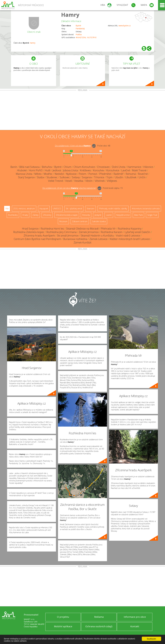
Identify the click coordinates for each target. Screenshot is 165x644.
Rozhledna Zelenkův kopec (29, 232)
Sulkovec (65, 177)
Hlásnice (148, 167)
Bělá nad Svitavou (30, 167)
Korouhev (99, 170)
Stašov (41, 177)
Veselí (69, 181)
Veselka (79, 181)
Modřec (48, 174)
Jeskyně (98, 215)
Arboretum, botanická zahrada (146, 209)
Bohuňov (47, 167)
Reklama (99, 617)
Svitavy (76, 177)
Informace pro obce (135, 617)
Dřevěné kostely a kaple (67, 215)
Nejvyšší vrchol (123, 215)
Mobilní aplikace (63, 626)
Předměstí (105, 174)
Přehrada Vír (108, 229)
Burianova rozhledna (75, 239)
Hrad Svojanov (30, 229)
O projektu (63, 617)
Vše (7, 209)
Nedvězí (59, 174)
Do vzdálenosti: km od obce (73, 146)
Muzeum (63, 221)
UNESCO (57, 209)
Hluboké (22, 170)
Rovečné (143, 174)
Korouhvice (113, 170)
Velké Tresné (56, 181)
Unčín (142, 177)
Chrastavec (103, 167)
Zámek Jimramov (89, 232)
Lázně (109, 215)
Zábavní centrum (80, 221)
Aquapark (44, 209)
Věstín (89, 181)
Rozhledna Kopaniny (130, 229)
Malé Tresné (139, 170)
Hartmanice (134, 167)
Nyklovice (71, 174)
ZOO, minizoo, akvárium (24, 209)
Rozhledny (13, 215)
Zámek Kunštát (82, 242)
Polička (79, 34)
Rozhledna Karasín (112, 232)
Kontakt (135, 626)
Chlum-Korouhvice (84, 167)
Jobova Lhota (70, 170)
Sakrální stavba (99, 221)
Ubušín (119, 177)
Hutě (48, 170)
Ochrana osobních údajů (99, 626)
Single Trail (152, 215)
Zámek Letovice (98, 239)
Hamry (70, 15)
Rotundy (86, 215)
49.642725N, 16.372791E (86, 37)
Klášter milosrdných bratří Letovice (130, 239)
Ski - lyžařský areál (74, 209)
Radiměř (119, 174)
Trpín (109, 177)
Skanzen (90, 209)
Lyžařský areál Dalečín (137, 232)
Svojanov (87, 177)
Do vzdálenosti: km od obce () (69, 188)
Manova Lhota (24, 174)
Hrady (25, 215)
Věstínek (100, 181)
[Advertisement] (82, 111)
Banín (14, 167)
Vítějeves (112, 181)
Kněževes (85, 170)
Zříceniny (47, 215)
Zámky (35, 215)
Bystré (78, 26)
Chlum (68, 167)
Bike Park (138, 215)
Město (38, 174)
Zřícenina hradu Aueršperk (39, 236)
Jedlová (57, 170)
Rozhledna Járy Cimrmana (61, 232)
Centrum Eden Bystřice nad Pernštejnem (37, 239)
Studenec (52, 177)
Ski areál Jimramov (68, 236)
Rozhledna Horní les (52, 229)
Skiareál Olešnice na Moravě (82, 229)
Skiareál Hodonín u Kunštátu (97, 236)
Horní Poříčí (36, 170)
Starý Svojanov (26, 177)
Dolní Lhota (119, 167)
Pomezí (93, 174)
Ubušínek (131, 177)
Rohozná (131, 174)
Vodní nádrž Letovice (128, 236)
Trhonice (99, 177)
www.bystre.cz (125, 26)
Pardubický (80, 29)
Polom (82, 174)
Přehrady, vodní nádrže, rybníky (113, 209)
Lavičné (126, 170)
